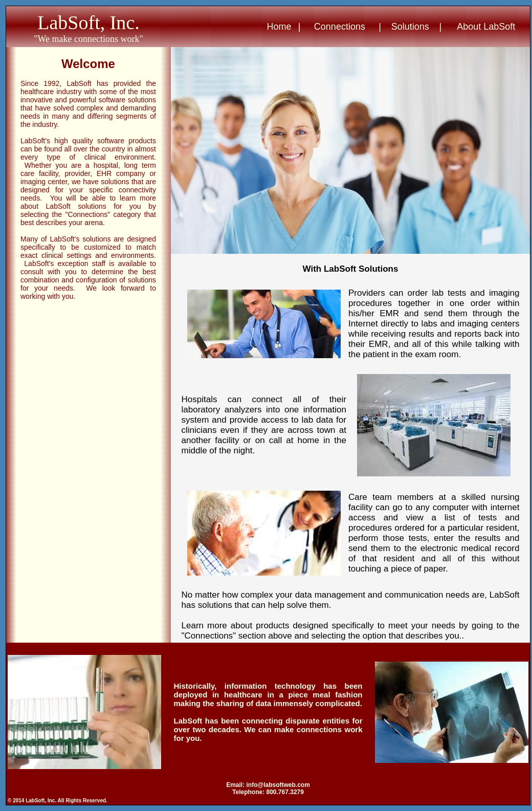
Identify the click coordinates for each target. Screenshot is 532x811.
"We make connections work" (88, 39)
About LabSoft (486, 27)
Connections (340, 27)
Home (279, 27)
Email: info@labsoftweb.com (268, 785)
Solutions (410, 27)
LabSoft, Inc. (88, 23)
